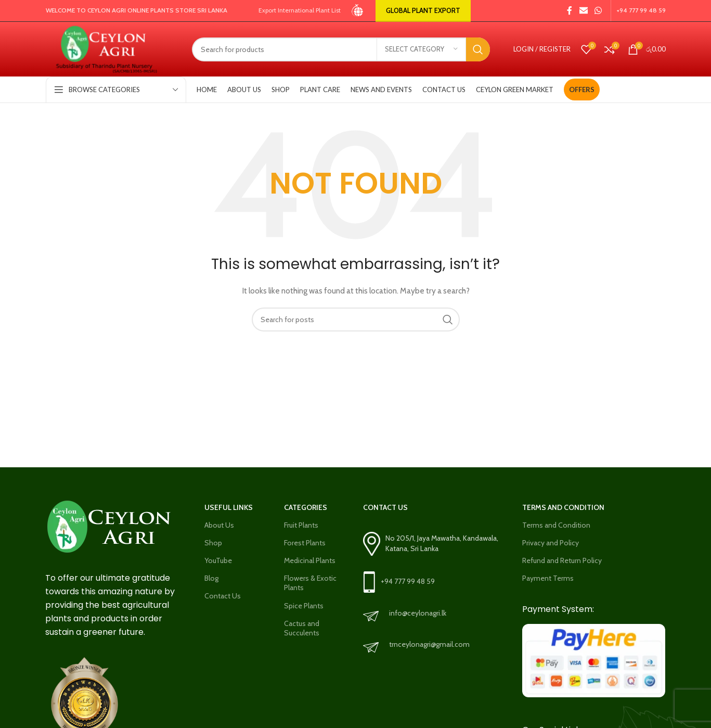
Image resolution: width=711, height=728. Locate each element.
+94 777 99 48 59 (408, 581)
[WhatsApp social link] (598, 11)
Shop (213, 543)
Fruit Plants (301, 525)
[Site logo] (358, 10)
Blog (211, 578)
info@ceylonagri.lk (418, 613)
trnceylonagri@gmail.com (429, 644)
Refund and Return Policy (562, 560)
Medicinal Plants (310, 560)
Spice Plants (304, 606)
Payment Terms (548, 578)
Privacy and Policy (551, 543)
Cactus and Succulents (302, 628)
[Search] (341, 49)
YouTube (218, 560)
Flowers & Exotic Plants (310, 583)
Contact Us (223, 596)
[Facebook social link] (570, 11)
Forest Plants (305, 543)
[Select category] (421, 49)
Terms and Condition (556, 525)
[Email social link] (583, 11)
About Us (219, 525)
